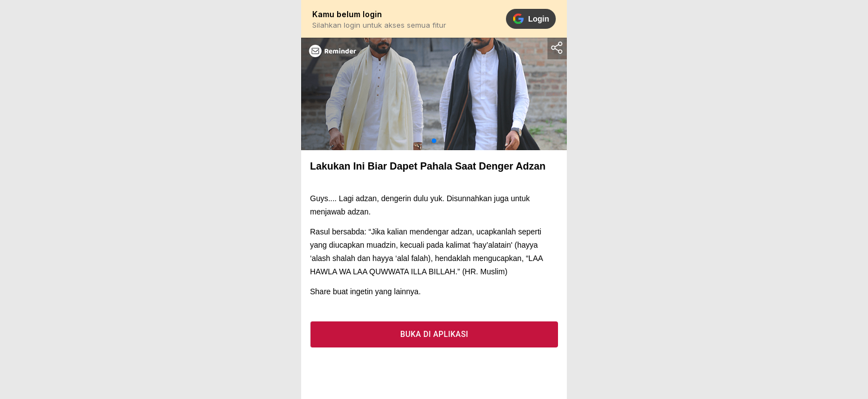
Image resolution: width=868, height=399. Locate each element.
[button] (434, 141)
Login (531, 19)
